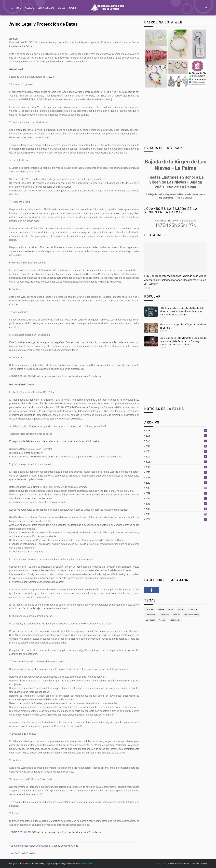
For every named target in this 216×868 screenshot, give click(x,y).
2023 (176, 446)
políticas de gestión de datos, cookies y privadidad (60, 61)
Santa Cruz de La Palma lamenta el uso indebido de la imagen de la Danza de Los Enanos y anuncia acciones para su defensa (183, 341)
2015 (176, 488)
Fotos (171, 609)
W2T (29, 863)
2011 (176, 509)
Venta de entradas (191, 614)
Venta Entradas (46, 8)
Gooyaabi (49, 863)
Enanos (62, 8)
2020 (176, 462)
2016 (176, 483)
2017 (176, 478)
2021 (176, 457)
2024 (176, 441)
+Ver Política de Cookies (22, 853)
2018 (176, 472)
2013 (176, 498)
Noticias (150, 609)
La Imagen (150, 620)
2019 (176, 467)
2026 (176, 430)
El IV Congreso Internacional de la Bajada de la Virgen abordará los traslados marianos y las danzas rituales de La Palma (175, 280)
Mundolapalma (85, 863)
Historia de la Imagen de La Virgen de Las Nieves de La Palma (183, 326)
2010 (176, 514)
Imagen (72, 8)
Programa (30, 8)
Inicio (18, 8)
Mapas (162, 620)
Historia (181, 609)
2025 (176, 436)
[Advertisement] (175, 117)
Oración (176, 614)
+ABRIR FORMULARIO (32, 99)
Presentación (174, 620)
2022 (176, 451)
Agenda (161, 609)
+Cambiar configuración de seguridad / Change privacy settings (44, 846)
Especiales (164, 614)
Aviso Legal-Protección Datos (177, 863)
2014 (176, 493)
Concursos (151, 614)
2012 (176, 504)
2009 (176, 519)
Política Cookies (200, 863)
